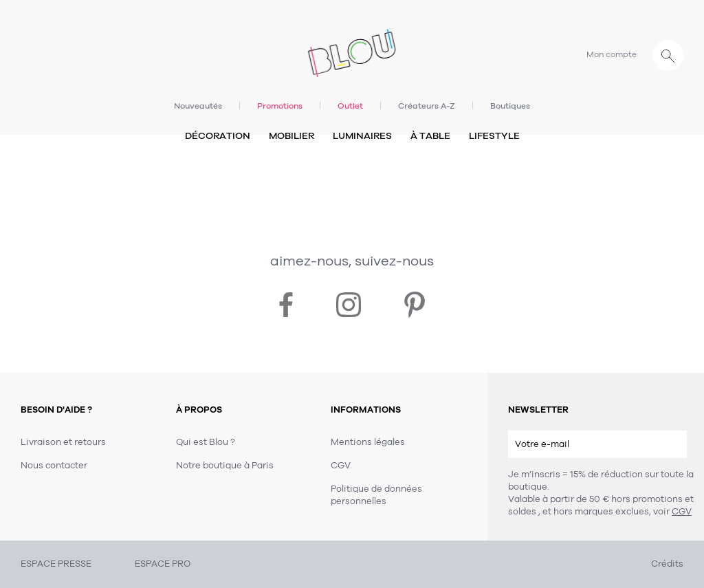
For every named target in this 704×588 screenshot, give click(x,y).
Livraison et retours (63, 442)
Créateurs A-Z (427, 106)
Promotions (280, 106)
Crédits (667, 564)
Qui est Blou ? (206, 442)
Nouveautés (198, 106)
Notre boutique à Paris (225, 466)
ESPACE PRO (163, 564)
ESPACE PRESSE (56, 564)
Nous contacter (54, 466)
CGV (682, 512)
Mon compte (612, 54)
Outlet (350, 106)
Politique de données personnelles (376, 495)
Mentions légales (368, 442)
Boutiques (510, 106)
